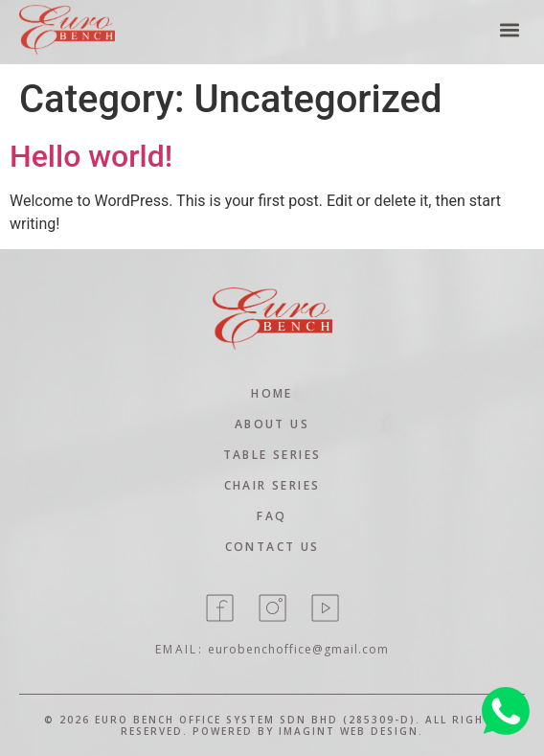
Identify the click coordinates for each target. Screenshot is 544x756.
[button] (509, 25)
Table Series (272, 455)
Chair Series (272, 485)
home (272, 393)
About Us (272, 424)
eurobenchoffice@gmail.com (298, 649)
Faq (272, 516)
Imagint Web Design (349, 731)
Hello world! (91, 156)
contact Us (272, 547)
